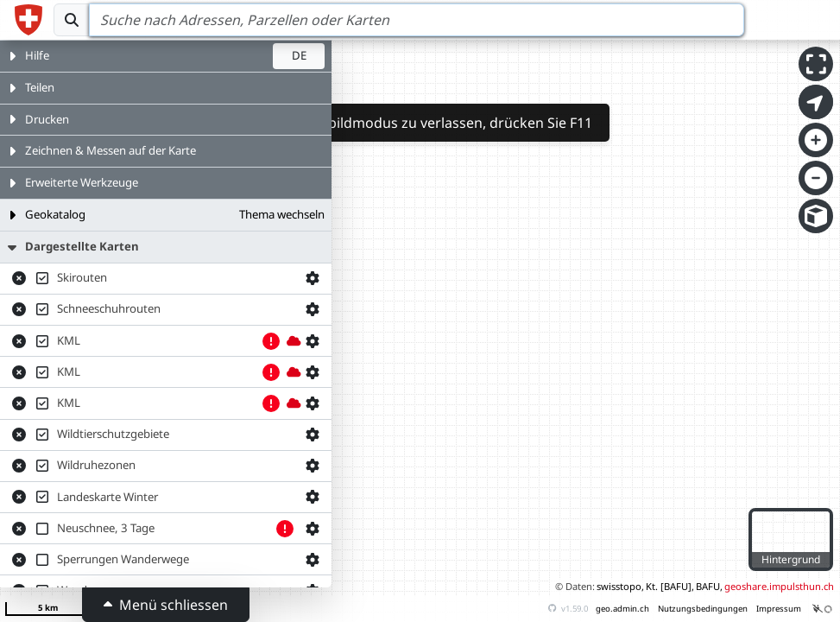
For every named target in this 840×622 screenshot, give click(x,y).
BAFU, (709, 586)
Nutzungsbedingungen (703, 609)
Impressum (779, 609)
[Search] (417, 20)
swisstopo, (620, 586)
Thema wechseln (282, 214)
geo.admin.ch (622, 609)
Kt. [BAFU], (670, 586)
